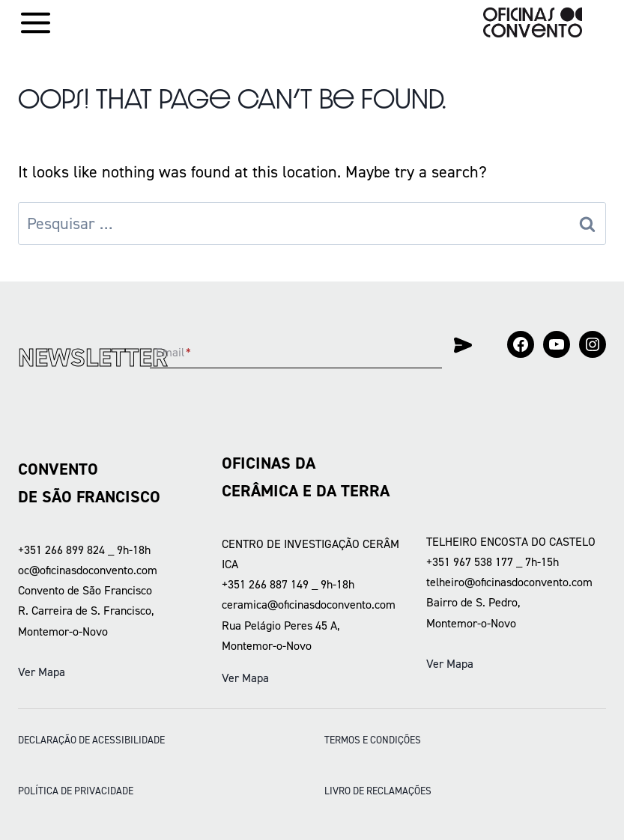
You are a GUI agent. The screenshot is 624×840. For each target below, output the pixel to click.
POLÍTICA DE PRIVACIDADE (76, 791)
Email (173, 353)
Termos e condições (373, 740)
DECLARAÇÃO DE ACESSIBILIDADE (91, 740)
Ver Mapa (42, 672)
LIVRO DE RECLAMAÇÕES (378, 791)
